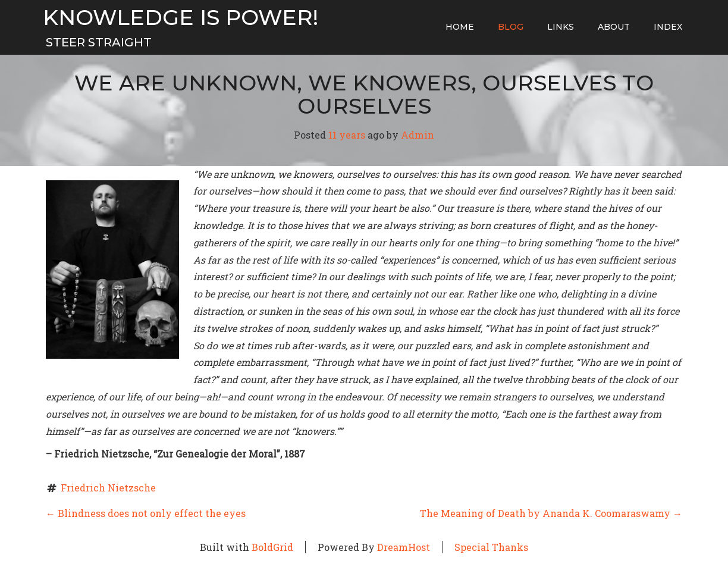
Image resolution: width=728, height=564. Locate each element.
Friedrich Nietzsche (108, 488)
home (460, 27)
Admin (418, 135)
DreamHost (404, 547)
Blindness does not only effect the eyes (146, 513)
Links (561, 27)
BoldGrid (272, 547)
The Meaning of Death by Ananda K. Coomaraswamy (551, 513)
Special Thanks (491, 547)
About (614, 27)
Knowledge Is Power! (181, 18)
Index (668, 27)
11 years (347, 135)
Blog (511, 27)
